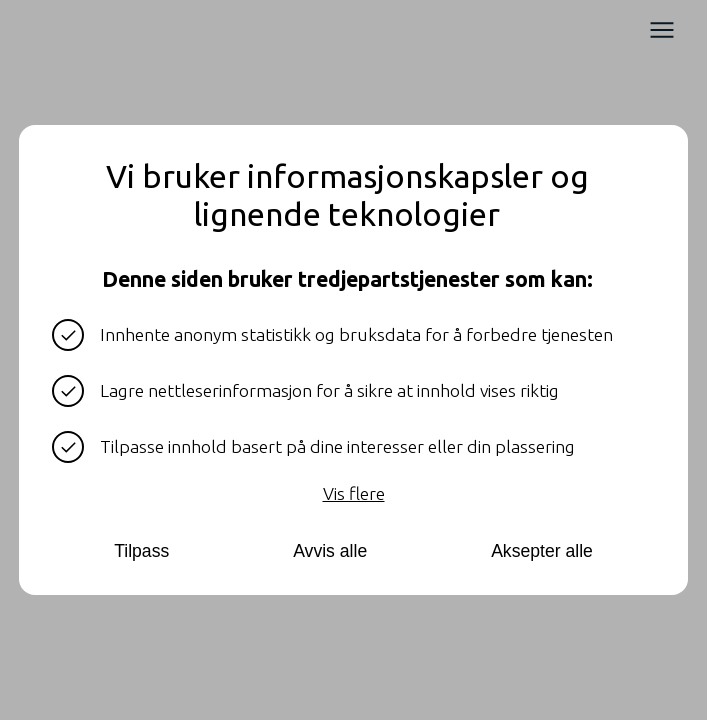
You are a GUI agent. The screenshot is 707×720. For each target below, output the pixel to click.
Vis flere (354, 493)
